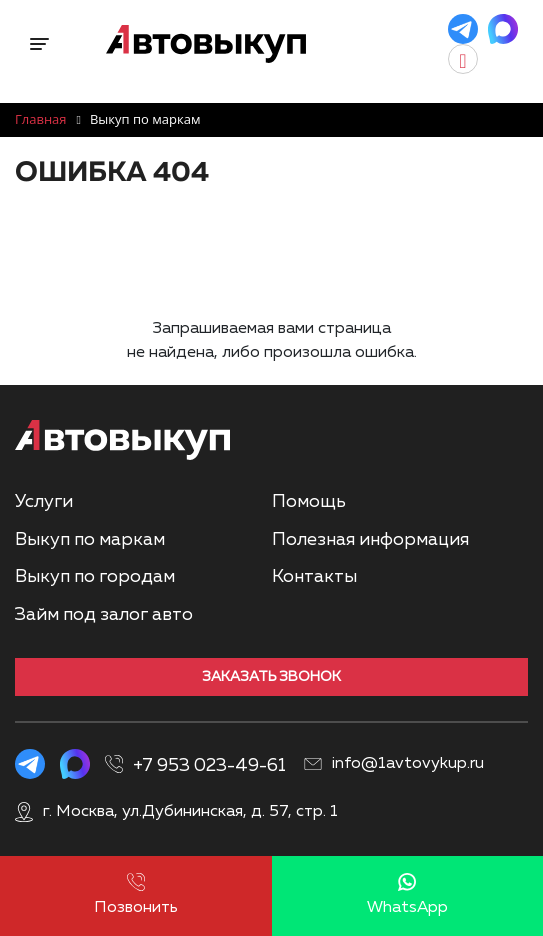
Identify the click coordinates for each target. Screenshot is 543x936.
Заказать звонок (271, 677)
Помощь (309, 502)
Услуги (44, 502)
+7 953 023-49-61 (209, 766)
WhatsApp (407, 894)
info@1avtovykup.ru (408, 764)
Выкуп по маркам (90, 540)
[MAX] (503, 29)
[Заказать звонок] (488, 59)
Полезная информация (370, 540)
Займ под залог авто (104, 615)
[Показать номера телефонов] (297, 760)
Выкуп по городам (95, 577)
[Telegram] (463, 29)
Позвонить (136, 894)
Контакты (314, 577)
